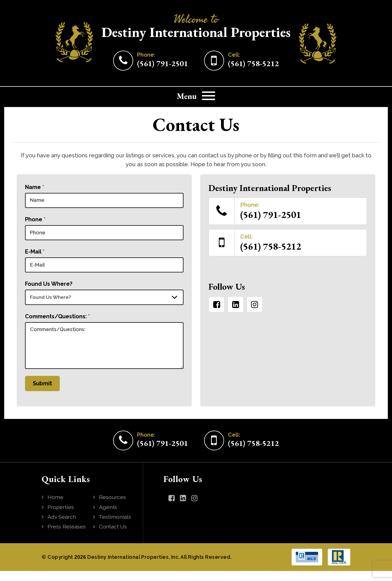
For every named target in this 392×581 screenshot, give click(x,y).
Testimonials (116, 527)
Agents (109, 517)
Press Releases (68, 537)
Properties (61, 517)
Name (35, 187)
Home (56, 508)
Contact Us (114, 537)
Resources (113, 508)
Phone (35, 221)
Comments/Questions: (58, 323)
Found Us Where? (49, 289)
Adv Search (62, 527)
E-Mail (35, 255)
